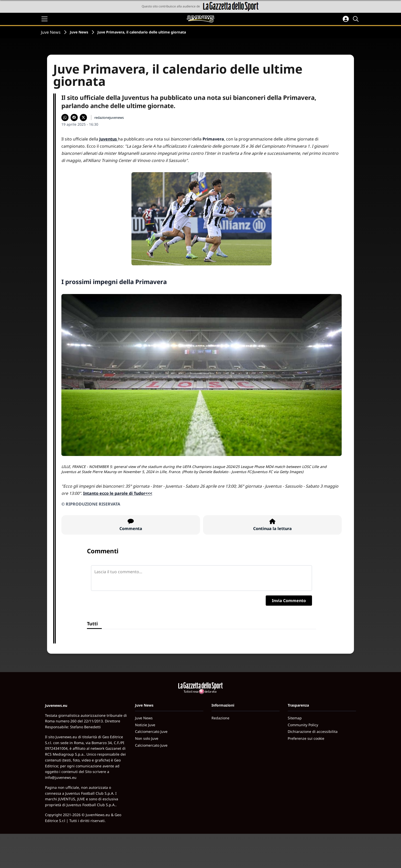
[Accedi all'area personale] (346, 19)
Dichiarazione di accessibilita (313, 731)
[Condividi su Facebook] (74, 118)
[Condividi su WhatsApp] (65, 118)
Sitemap (295, 718)
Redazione (220, 718)
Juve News (51, 32)
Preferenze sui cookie (306, 738)
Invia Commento (289, 601)
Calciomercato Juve (151, 731)
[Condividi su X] (83, 118)
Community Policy (303, 725)
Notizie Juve (145, 725)
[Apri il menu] (44, 19)
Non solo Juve (147, 738)
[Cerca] (357, 19)
